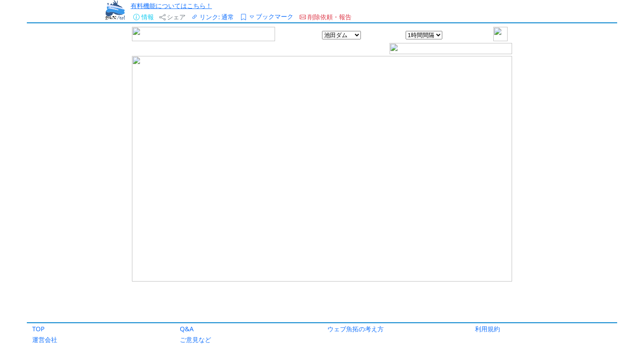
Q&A (187, 329)
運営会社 (45, 340)
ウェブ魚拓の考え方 (356, 329)
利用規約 (487, 329)
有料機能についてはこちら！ (171, 6)
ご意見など (195, 340)
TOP (38, 329)
